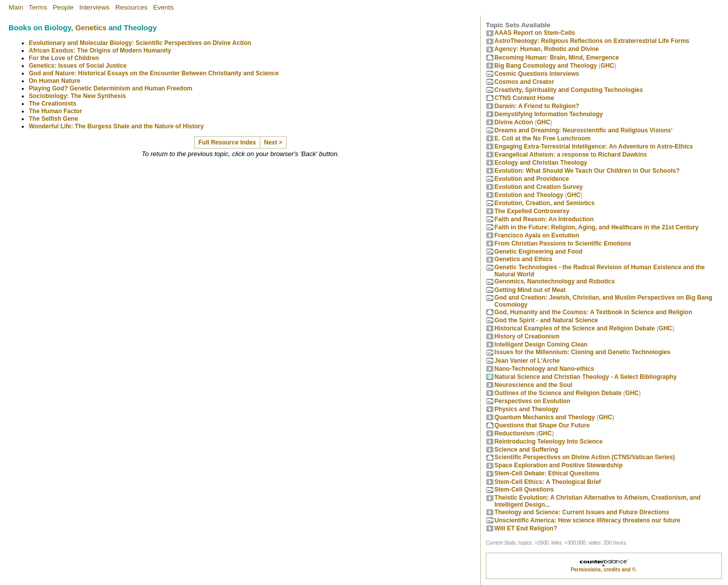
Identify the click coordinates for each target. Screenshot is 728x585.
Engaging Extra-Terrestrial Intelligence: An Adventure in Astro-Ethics (594, 147)
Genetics (91, 28)
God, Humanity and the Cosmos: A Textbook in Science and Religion (593, 312)
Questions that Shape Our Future (542, 425)
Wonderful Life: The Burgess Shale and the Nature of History (116, 126)
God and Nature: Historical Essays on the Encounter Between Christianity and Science (154, 73)
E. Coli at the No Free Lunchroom (542, 138)
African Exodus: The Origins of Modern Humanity (100, 51)
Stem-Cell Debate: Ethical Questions (547, 473)
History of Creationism (527, 336)
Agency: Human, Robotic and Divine (547, 49)
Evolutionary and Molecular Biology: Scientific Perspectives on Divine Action (140, 43)
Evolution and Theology (529, 195)
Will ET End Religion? (526, 528)
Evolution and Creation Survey (539, 187)
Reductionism (514, 433)
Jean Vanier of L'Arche (527, 361)
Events (164, 7)
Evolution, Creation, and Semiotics (544, 203)
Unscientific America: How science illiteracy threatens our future (587, 520)
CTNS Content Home (524, 98)
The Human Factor (55, 111)
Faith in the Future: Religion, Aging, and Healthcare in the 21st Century (597, 227)
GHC (607, 66)
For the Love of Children (64, 58)
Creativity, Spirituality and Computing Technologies (569, 90)
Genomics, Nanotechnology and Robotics (555, 281)
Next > (273, 142)
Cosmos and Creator (524, 82)
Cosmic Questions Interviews (537, 74)
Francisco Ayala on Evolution (537, 235)
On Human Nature (55, 81)
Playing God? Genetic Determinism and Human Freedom (110, 88)
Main (16, 7)
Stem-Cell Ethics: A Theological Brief (548, 482)
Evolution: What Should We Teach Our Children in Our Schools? (587, 171)
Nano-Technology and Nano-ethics (544, 369)
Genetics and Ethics (524, 259)
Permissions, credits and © (603, 570)
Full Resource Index (227, 142)
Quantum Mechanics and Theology (545, 417)
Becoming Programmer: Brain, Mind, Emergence (557, 58)
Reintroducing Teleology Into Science (549, 442)
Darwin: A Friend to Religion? (537, 106)
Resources (131, 7)
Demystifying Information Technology (549, 114)
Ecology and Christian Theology (541, 163)
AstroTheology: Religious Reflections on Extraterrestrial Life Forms (592, 41)
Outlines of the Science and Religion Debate (558, 393)
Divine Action (514, 122)
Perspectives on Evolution (532, 401)
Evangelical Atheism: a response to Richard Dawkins (571, 155)
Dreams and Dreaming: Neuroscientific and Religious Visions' (583, 130)
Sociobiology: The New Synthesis (77, 96)
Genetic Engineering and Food (538, 252)
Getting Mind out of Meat (530, 290)
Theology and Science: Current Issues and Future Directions (582, 512)
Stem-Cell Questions (524, 490)
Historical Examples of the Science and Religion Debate (575, 328)
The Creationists (53, 104)
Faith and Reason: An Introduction (544, 219)
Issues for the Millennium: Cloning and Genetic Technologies (582, 352)
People (63, 7)
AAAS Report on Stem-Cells (535, 33)
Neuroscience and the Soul (533, 385)
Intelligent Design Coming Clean (541, 345)
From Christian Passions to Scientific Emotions (563, 243)
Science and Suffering (526, 450)
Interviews (95, 7)
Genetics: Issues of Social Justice (78, 66)
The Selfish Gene (53, 119)
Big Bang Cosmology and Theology (546, 66)
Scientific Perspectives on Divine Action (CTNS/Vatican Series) (585, 457)
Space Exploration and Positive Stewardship (558, 465)
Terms (38, 7)
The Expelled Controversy (532, 211)
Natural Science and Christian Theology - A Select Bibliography (586, 377)
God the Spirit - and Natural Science (546, 320)
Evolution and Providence (532, 179)
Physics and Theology (527, 409)
